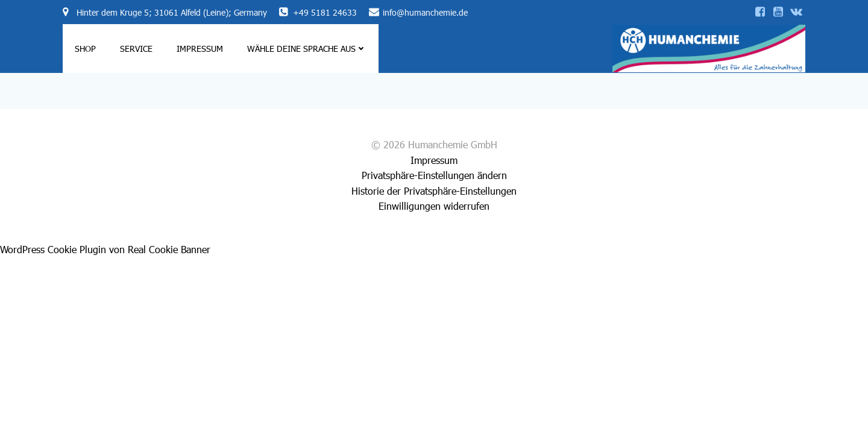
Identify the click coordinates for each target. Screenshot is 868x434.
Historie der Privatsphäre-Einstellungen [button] (434, 191)
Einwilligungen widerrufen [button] (434, 206)
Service (136, 49)
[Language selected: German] (832, 422)
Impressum (200, 49)
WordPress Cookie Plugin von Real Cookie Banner (105, 249)
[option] (826, 423)
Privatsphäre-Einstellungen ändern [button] (434, 175)
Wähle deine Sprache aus (307, 49)
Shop (85, 49)
